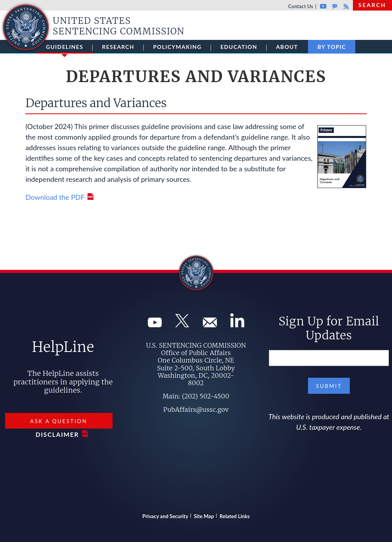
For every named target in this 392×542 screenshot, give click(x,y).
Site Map (204, 516)
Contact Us (301, 6)
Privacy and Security (165, 516)
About (287, 47)
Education (239, 47)
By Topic (332, 47)
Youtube (323, 6)
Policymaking (177, 47)
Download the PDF (55, 197)
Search (372, 5)
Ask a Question (59, 421)
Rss (345, 6)
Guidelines (65, 48)
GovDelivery (335, 6)
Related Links (235, 516)
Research (118, 47)
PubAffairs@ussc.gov (196, 409)
